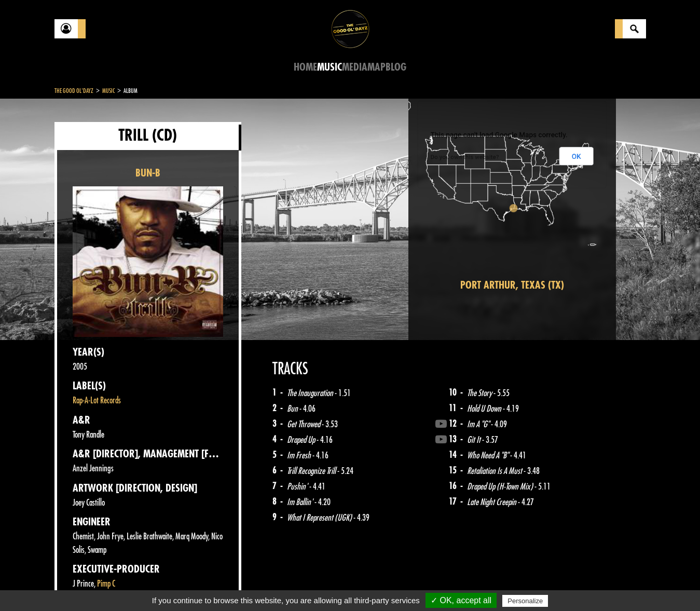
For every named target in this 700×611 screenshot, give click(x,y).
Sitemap (226, 585)
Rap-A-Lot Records (97, 400)
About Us (184, 585)
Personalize (525, 601)
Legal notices (136, 585)
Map (376, 67)
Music (330, 67)
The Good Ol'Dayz (74, 91)
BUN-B (148, 173)
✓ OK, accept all (461, 600)
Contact (80, 584)
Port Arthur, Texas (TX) (512, 285)
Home (305, 67)
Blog (396, 67)
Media (355, 67)
